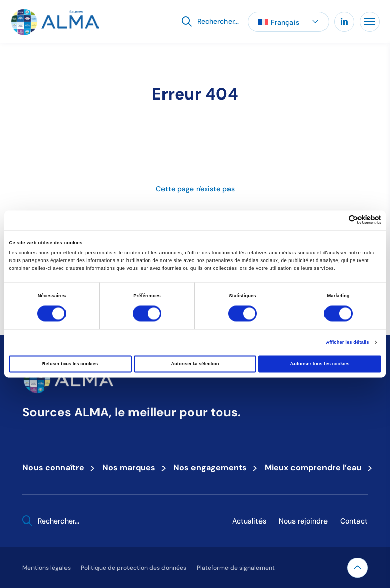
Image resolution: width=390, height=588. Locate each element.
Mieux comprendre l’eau (316, 467)
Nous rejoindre (303, 521)
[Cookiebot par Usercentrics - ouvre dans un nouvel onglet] (337, 220)
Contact (354, 521)
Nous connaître (56, 467)
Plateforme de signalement (236, 567)
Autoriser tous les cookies (320, 364)
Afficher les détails (347, 342)
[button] (288, 22)
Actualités (249, 521)
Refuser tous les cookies (70, 364)
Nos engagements (213, 467)
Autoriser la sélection (195, 364)
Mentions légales (46, 567)
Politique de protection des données (134, 567)
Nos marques (132, 467)
